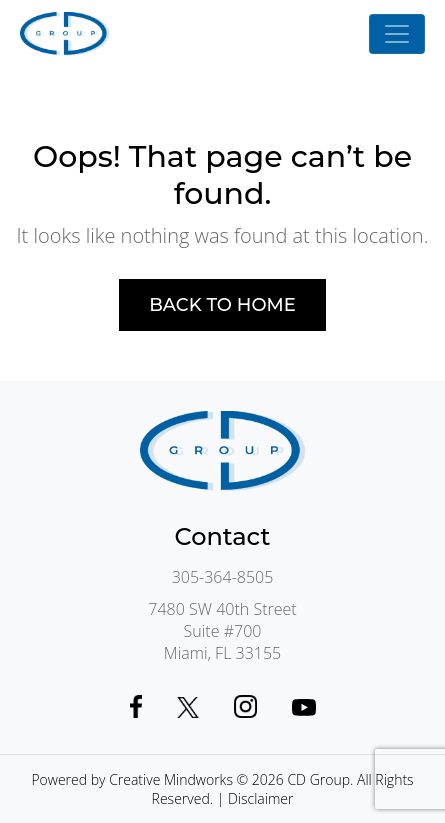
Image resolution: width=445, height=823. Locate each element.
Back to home (222, 305)
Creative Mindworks (171, 779)
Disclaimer (260, 798)
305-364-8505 (223, 577)
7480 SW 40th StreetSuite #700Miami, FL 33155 (222, 631)
